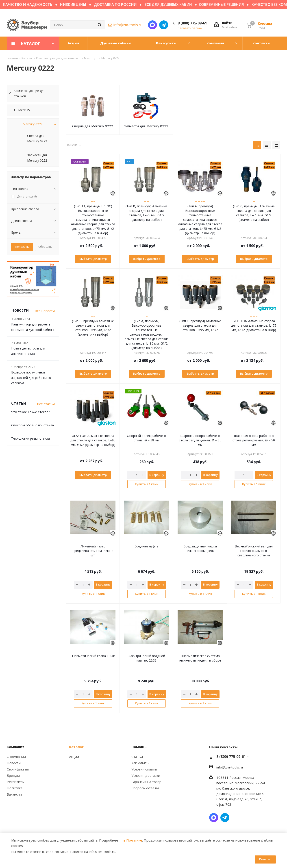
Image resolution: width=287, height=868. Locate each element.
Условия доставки (146, 775)
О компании (16, 757)
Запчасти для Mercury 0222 (146, 126)
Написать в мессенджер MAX (152, 25)
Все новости (45, 311)
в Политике (133, 840)
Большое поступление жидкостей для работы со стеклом (31, 378)
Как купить (140, 763)
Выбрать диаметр (93, 259)
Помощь (139, 747)
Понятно (265, 859)
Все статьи (46, 404)
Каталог (76, 747)
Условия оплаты (144, 769)
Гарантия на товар (146, 782)
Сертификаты (18, 769)
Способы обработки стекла (33, 425)
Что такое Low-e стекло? (30, 412)
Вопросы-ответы (145, 788)
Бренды (13, 775)
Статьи (137, 757)
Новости (14, 763)
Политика (15, 788)
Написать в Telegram (164, 25)
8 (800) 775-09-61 (192, 23)
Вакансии (14, 794)
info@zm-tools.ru (128, 25)
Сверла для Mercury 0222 (93, 126)
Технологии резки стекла (30, 438)
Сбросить (45, 247)
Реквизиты (16, 782)
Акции (74, 757)
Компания (15, 747)
